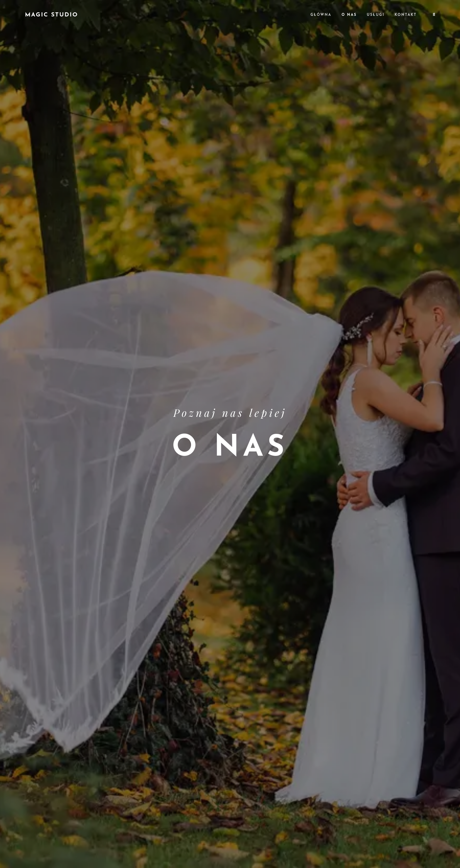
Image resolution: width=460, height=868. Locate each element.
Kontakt (406, 15)
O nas (349, 15)
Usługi (376, 15)
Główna (321, 15)
